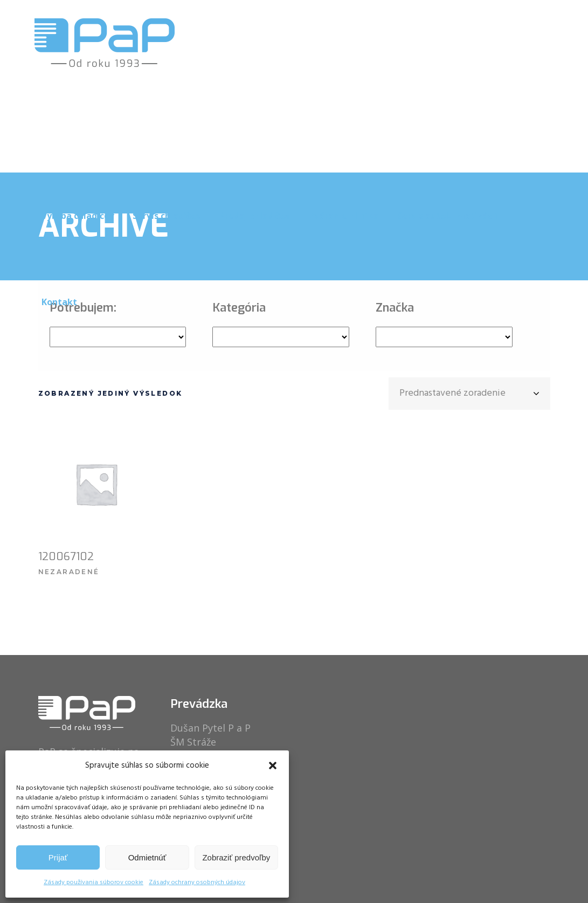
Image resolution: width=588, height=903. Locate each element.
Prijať (58, 857)
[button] (273, 766)
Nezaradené (69, 572)
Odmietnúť (147, 857)
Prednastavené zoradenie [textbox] (452, 393)
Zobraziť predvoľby (236, 857)
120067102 (66, 557)
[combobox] (469, 394)
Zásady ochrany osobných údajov (197, 883)
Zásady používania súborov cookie (94, 883)
